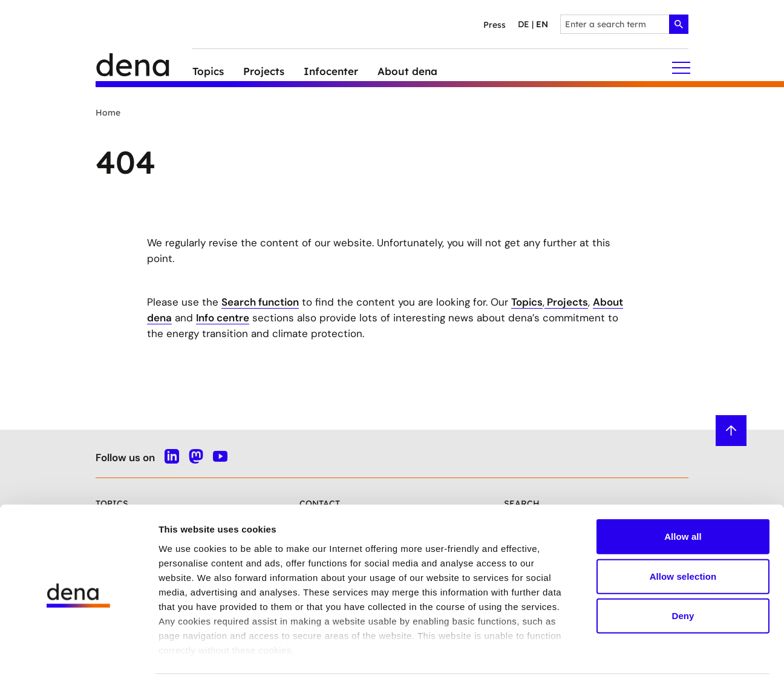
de (524, 24)
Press (495, 25)
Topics (527, 302)
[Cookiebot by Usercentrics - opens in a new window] (78, 655)
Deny (683, 573)
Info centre (223, 318)
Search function (260, 302)
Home (108, 113)
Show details (635, 655)
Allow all (683, 494)
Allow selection (683, 533)
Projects (566, 302)
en (542, 24)
